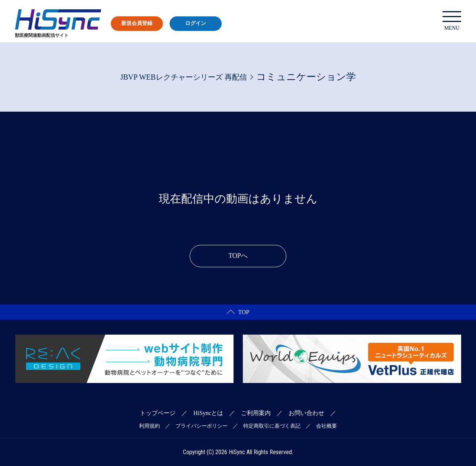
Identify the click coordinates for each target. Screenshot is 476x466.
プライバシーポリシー (202, 426)
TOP (238, 312)
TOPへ (238, 256)
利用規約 (149, 426)
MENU (452, 21)
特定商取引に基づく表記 (272, 426)
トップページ (158, 413)
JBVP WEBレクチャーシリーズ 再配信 (183, 77)
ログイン (196, 23)
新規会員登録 (137, 23)
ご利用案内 (256, 413)
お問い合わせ (306, 413)
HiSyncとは (208, 413)
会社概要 (327, 426)
